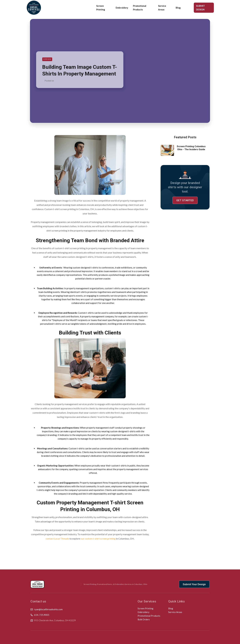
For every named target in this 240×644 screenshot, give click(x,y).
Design (47, 59)
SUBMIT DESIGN (201, 8)
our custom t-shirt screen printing (98, 539)
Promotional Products (140, 8)
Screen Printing (101, 8)
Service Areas (162, 8)
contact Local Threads (57, 539)
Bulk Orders (144, 619)
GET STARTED (185, 200)
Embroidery (122, 8)
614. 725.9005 (42, 615)
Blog (178, 8)
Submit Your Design (194, 584)
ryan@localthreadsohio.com (48, 609)
